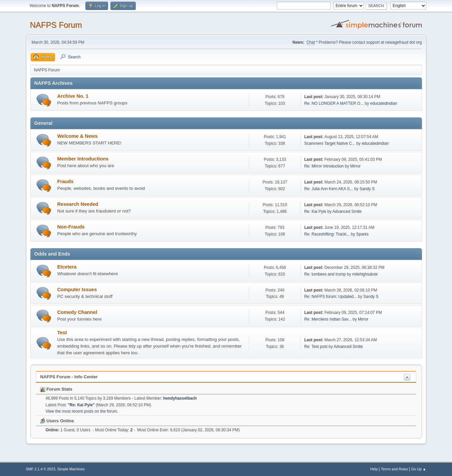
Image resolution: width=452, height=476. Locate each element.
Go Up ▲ (419, 469)
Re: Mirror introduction (325, 166)
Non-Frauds (71, 227)
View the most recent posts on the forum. (82, 411)
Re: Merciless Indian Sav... (328, 319)
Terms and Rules (394, 469)
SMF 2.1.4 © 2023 (41, 469)
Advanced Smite (347, 211)
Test (62, 333)
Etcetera (67, 267)
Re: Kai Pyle (315, 211)
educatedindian (383, 103)
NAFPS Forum (56, 25)
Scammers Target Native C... (330, 143)
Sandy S (367, 189)
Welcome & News (78, 136)
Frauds (66, 181)
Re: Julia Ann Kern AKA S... (329, 189)
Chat (311, 42)
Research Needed (78, 204)
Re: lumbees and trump (325, 274)
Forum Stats (56, 389)
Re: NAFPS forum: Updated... (331, 297)
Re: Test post (316, 347)
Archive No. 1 (73, 96)
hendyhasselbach (180, 398)
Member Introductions (83, 159)
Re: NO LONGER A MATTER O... (334, 103)
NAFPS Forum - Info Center (69, 377)
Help (374, 469)
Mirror (355, 166)
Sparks (362, 234)
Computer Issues (77, 290)
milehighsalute (365, 274)
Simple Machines (71, 469)
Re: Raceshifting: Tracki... (327, 234)
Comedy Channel (77, 312)
